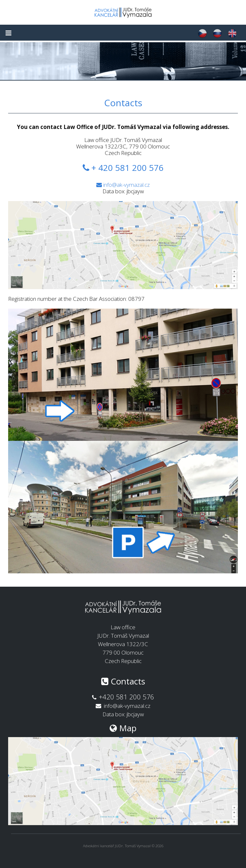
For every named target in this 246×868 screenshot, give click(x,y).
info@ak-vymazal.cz (126, 185)
